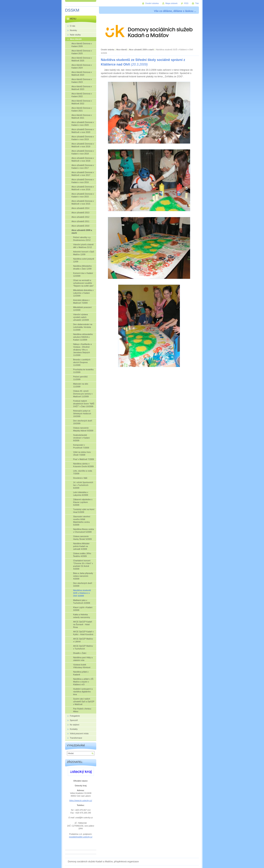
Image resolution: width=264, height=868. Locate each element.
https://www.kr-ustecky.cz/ (81, 800)
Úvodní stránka (108, 50)
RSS (186, 3)
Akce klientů (122, 50)
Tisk (197, 3)
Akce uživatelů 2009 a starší (142, 50)
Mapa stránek (171, 3)
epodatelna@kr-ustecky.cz (81, 837)
